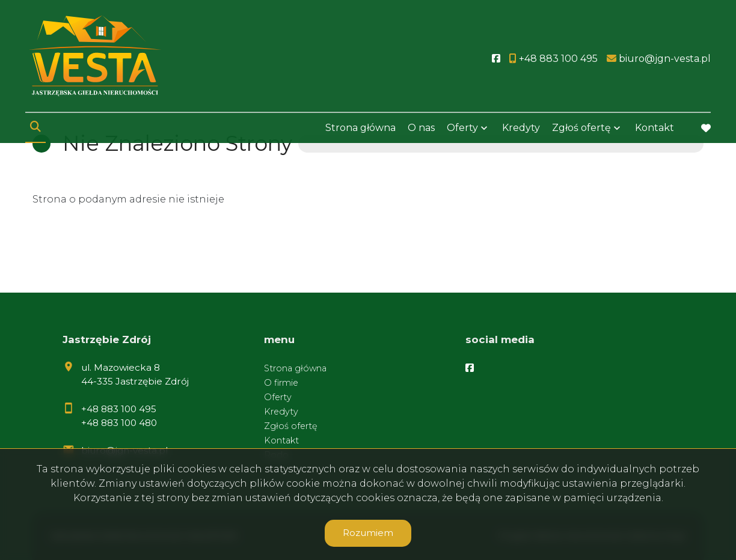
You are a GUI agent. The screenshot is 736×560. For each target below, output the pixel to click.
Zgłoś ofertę (581, 128)
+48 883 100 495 (119, 409)
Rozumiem (368, 533)
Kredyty (521, 128)
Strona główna (360, 128)
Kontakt (655, 128)
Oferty (462, 128)
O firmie (281, 383)
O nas (421, 128)
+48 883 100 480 (119, 423)
